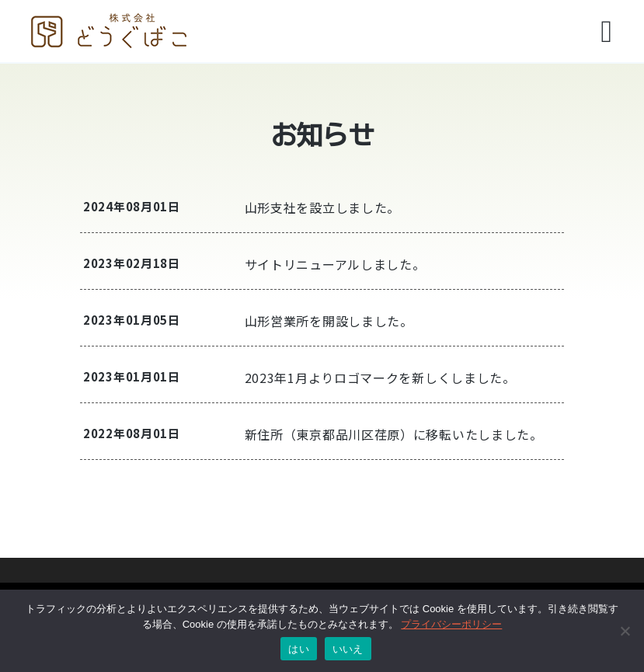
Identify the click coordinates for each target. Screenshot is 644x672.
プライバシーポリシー (451, 624)
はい (299, 649)
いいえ (348, 649)
